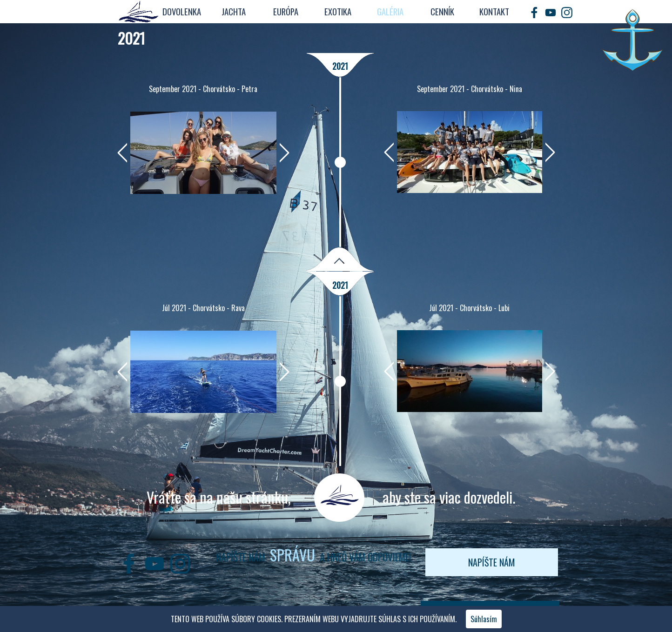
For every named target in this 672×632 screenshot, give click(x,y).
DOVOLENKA (182, 11)
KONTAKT (494, 11)
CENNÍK (442, 11)
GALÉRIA (390, 11)
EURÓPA (286, 11)
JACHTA (234, 11)
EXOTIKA (338, 11)
